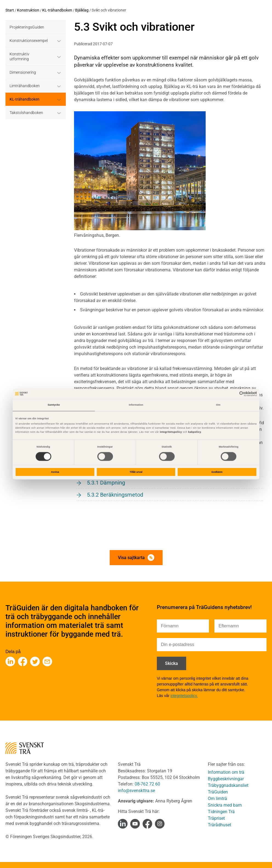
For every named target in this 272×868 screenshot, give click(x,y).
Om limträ (217, 799)
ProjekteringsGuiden (27, 27)
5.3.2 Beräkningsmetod (115, 495)
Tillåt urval (136, 472)
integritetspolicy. (184, 696)
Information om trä (226, 772)
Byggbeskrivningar (226, 779)
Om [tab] (218, 405)
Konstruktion (28, 10)
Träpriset (216, 818)
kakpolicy (195, 432)
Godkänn (217, 472)
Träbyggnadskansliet (228, 785)
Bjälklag (82, 10)
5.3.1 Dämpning (106, 483)
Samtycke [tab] (54, 405)
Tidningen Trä (221, 812)
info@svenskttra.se (136, 791)
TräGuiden (218, 792)
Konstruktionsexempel (29, 41)
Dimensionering (23, 72)
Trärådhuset (219, 825)
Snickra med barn (225, 805)
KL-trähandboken (57, 10)
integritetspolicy (171, 432)
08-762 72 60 (147, 784)
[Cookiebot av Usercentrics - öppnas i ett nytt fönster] (233, 394)
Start (10, 10)
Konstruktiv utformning (19, 56)
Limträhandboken (25, 86)
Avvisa (55, 472)
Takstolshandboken (26, 113)
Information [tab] (136, 405)
